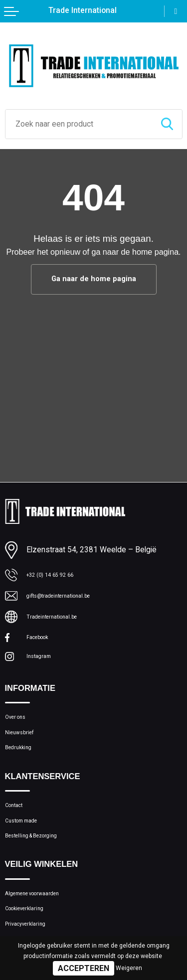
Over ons (20, 727)
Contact (18, 827)
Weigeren (129, 968)
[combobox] (79, 124)
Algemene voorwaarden (44, 928)
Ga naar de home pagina (94, 279)
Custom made (28, 847)
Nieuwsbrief (25, 746)
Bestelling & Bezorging (42, 866)
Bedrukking (23, 766)
